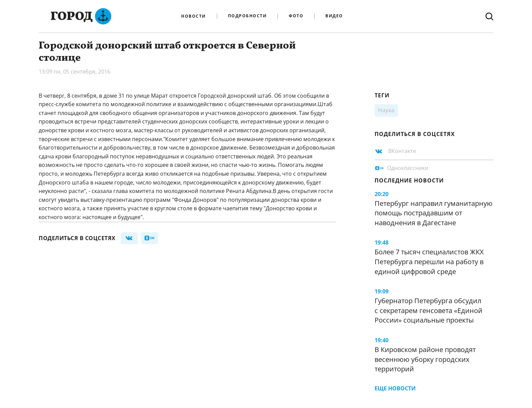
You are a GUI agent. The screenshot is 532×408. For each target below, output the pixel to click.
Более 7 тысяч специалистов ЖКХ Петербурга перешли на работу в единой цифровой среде (429, 261)
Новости (194, 16)
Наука (386, 110)
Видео (334, 16)
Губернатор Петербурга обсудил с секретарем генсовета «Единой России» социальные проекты (429, 310)
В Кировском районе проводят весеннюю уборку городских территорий (425, 359)
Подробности (248, 16)
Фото (296, 16)
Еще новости (395, 388)
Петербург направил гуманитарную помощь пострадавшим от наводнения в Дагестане (434, 213)
